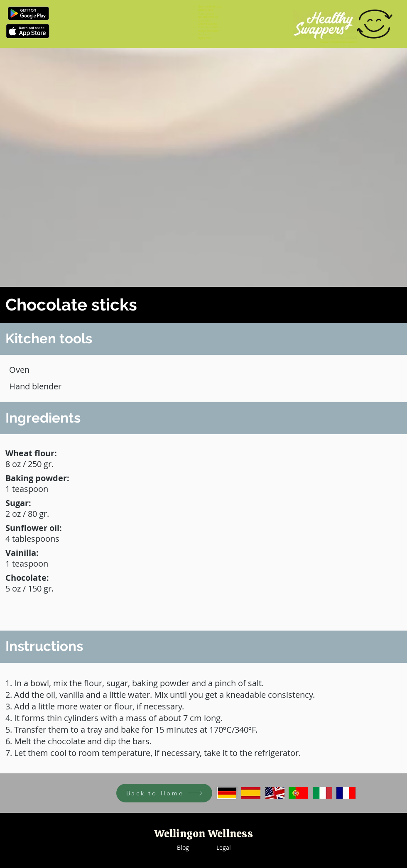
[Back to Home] (164, 793)
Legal (224, 847)
